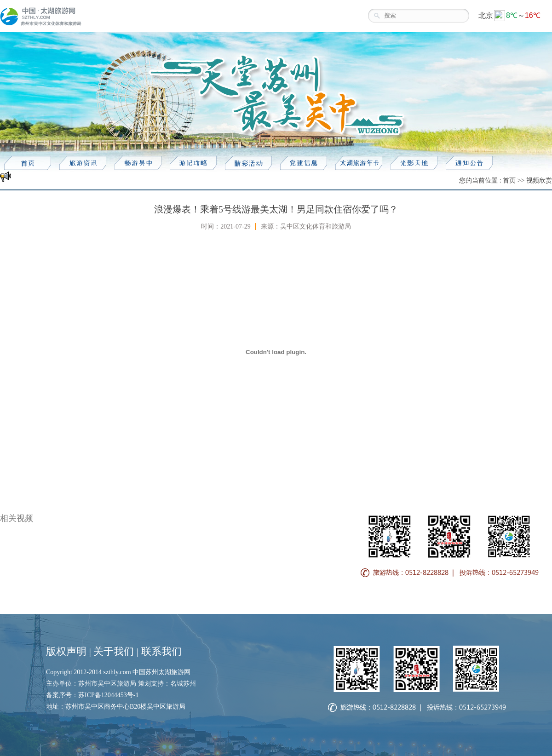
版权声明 (66, 651)
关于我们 (114, 651)
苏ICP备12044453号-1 (108, 695)
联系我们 (161, 651)
